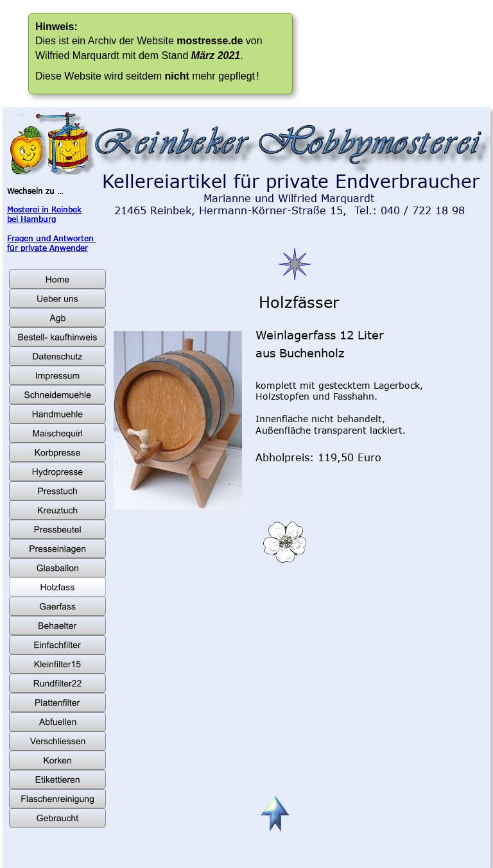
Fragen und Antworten (52, 238)
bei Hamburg (31, 219)
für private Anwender (48, 248)
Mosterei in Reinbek (44, 209)
